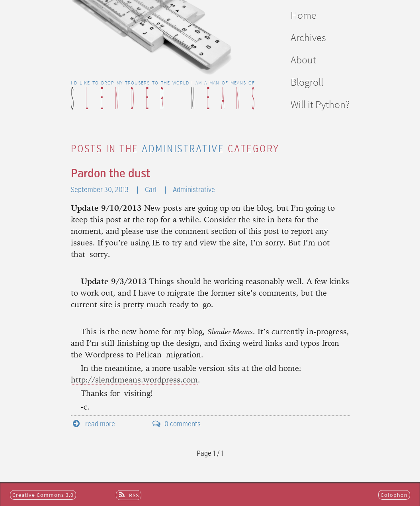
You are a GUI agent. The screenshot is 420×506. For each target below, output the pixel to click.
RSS (134, 495)
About (303, 60)
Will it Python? (320, 104)
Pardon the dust (110, 174)
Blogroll (307, 82)
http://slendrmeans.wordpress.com (134, 380)
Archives (308, 37)
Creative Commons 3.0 (43, 495)
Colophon (394, 495)
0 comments (183, 424)
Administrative (194, 190)
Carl (151, 190)
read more (100, 424)
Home (304, 15)
